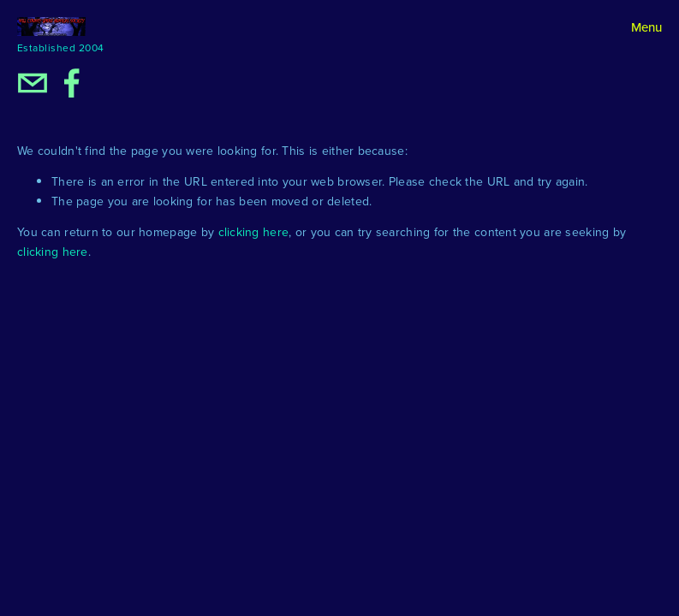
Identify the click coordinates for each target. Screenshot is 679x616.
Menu (646, 27)
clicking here (254, 232)
